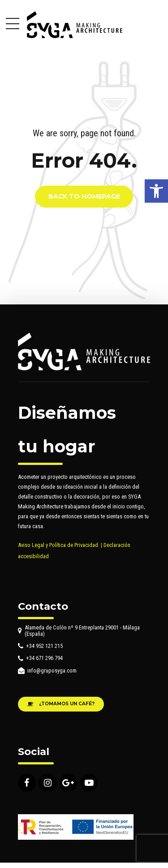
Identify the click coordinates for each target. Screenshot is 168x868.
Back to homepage (84, 197)
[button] (156, 191)
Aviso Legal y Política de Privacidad (58, 545)
